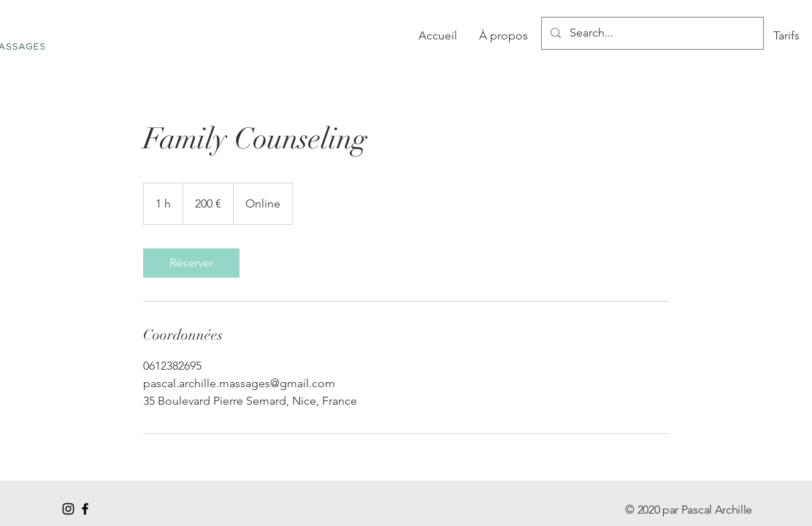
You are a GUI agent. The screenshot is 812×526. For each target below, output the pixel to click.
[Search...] (651, 33)
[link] (191, 263)
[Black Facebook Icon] (85, 509)
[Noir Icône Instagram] (68, 509)
